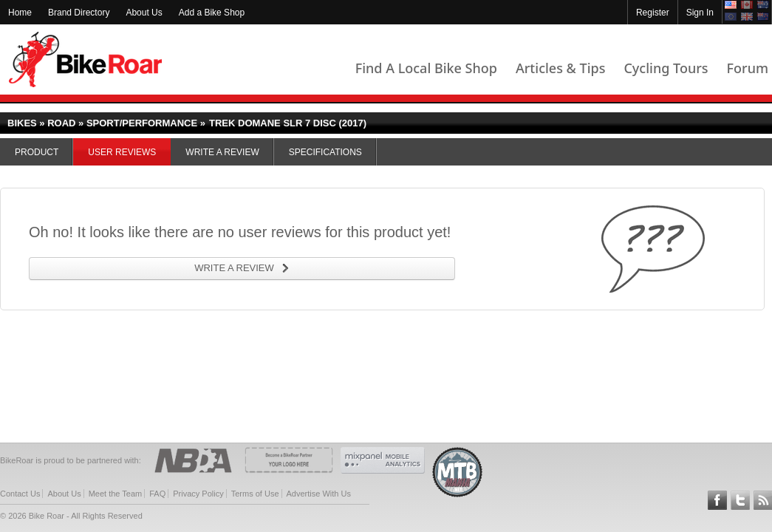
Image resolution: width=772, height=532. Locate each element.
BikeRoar (85, 59)
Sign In (700, 13)
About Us (144, 13)
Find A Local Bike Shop (426, 68)
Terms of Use (255, 494)
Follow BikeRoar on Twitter (740, 500)
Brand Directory (79, 13)
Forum (748, 68)
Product (37, 152)
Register (653, 13)
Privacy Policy (198, 494)
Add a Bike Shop (212, 13)
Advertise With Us (319, 494)
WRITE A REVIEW (234, 268)
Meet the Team (116, 494)
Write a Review (222, 152)
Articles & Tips (560, 68)
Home (20, 13)
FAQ (157, 494)
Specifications (325, 152)
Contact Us (20, 494)
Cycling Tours (666, 68)
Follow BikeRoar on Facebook (717, 500)
